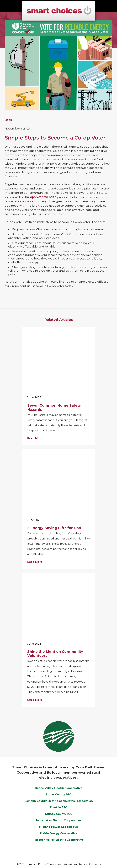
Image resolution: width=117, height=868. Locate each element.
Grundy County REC (59, 814)
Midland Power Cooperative (58, 827)
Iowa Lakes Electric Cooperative (58, 820)
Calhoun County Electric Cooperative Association (59, 801)
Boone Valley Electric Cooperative (59, 788)
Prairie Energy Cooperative (59, 833)
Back (8, 120)
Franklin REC (58, 807)
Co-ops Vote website (41, 197)
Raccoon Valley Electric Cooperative (59, 840)
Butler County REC (58, 795)
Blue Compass (92, 864)
